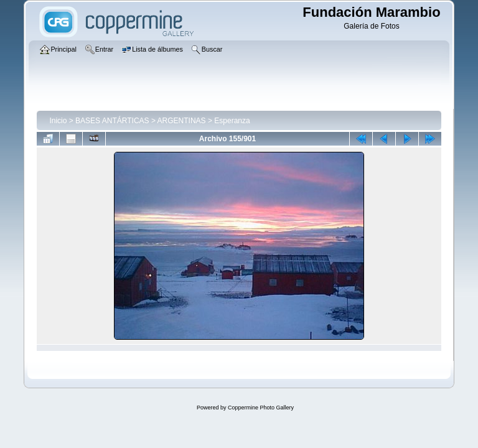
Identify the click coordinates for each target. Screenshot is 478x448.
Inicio (58, 121)
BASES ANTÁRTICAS (112, 121)
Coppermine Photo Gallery (261, 408)
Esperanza (232, 121)
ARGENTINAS (182, 121)
